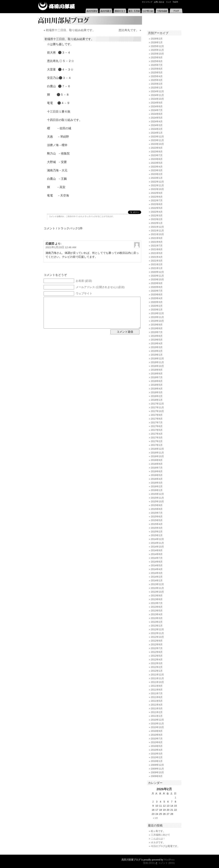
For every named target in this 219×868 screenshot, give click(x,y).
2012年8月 (157, 644)
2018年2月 (157, 396)
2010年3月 (157, 754)
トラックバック (89, 216)
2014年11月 (157, 543)
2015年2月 (157, 532)
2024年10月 (157, 99)
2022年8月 (157, 197)
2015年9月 (157, 505)
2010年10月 (157, 727)
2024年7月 (157, 110)
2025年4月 (157, 76)
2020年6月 (157, 295)
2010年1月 (157, 761)
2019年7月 (157, 332)
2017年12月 (157, 404)
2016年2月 (157, 486)
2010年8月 (157, 735)
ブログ (176, 11)
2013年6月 (157, 607)
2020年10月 (157, 279)
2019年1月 (157, 355)
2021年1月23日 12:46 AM (61, 247)
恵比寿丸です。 (129, 30)
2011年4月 (157, 705)
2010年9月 (157, 731)
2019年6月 (157, 336)
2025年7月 (157, 65)
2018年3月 (157, 392)
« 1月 (156, 818)
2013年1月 (157, 626)
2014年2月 (157, 577)
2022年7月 (157, 200)
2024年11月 (157, 95)
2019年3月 (157, 347)
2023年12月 (157, 136)
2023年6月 (157, 159)
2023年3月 (157, 170)
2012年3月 (157, 663)
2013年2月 (157, 622)
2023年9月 (157, 148)
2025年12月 (157, 46)
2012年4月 (157, 660)
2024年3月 (157, 125)
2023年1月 (157, 178)
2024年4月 (157, 121)
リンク (169, 2)
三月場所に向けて (160, 835)
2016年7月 (157, 468)
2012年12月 (157, 629)
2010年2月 (157, 757)
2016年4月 (157, 479)
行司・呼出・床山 (148, 11)
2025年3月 (157, 80)
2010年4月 (157, 750)
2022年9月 (157, 193)
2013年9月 (157, 596)
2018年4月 (157, 389)
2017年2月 (157, 441)
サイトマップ (147, 2)
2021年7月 (157, 246)
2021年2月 (157, 264)
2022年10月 (157, 189)
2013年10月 (157, 592)
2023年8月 (157, 152)
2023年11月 (157, 140)
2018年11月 (157, 362)
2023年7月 (157, 155)
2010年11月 (157, 723)
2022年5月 (157, 208)
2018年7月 (157, 377)
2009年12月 (157, 765)
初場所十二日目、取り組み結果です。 (71, 30)
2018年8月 (157, 374)
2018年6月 (157, 381)
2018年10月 (157, 366)
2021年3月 (157, 261)
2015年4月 (157, 524)
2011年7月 (157, 693)
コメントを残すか (56, 216)
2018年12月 (157, 358)
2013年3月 (157, 618)
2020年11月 (157, 276)
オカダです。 (158, 842)
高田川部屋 (57, 6)
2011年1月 (157, 716)
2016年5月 (157, 475)
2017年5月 (157, 430)
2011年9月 (157, 686)
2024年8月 (157, 106)
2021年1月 (157, 268)
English (175, 2)
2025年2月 (157, 84)
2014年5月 (157, 565)
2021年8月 (157, 242)
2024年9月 (157, 103)
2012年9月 (157, 641)
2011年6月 (157, 697)
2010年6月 (157, 742)
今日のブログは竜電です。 (165, 846)
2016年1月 (157, 490)
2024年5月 (157, 118)
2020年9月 (157, 283)
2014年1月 (157, 580)
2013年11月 (157, 588)
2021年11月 (157, 231)
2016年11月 (157, 453)
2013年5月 (157, 611)
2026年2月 (157, 39)
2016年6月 (157, 471)
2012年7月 (157, 648)
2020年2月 (157, 306)
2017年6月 (157, 426)
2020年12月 (157, 272)
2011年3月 (157, 708)
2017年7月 (157, 422)
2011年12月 (157, 675)
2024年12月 (157, 91)
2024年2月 (157, 129)
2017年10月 (157, 411)
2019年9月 (157, 325)
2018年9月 (157, 370)
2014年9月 (157, 550)
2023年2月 (157, 174)
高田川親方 (106, 11)
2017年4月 (157, 434)
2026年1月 (157, 42)
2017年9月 (157, 415)
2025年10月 (157, 54)
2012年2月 (157, 667)
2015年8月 (157, 509)
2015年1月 (157, 535)
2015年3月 (157, 528)
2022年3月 (157, 216)
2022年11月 (157, 185)
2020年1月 (157, 310)
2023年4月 (157, 167)
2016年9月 (157, 460)
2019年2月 (157, 351)
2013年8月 (157, 599)
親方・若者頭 (134, 11)
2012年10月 (157, 637)
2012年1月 (157, 671)
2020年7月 (157, 291)
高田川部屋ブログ (89, 20)
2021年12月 (157, 227)
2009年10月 (157, 772)
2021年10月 (157, 234)
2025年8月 (157, 61)
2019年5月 (157, 340)
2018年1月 (157, 400)
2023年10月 (157, 144)
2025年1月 (157, 88)
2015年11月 (157, 498)
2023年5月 (157, 163)
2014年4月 (157, 569)
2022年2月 (157, 219)
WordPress (169, 860)
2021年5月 (157, 253)
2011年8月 (157, 690)
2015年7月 (157, 513)
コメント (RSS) (166, 863)
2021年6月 (157, 249)
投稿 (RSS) (149, 863)
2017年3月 (157, 438)
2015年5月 (157, 520)
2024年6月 (157, 114)
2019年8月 (157, 328)
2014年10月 (157, 547)
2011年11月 (157, 678)
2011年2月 (157, 712)
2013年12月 (157, 584)
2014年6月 (157, 562)
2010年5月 (157, 746)
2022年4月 (157, 212)
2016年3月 (157, 483)
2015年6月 (157, 517)
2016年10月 (157, 456)
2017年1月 (157, 445)
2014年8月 (157, 554)
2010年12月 (157, 720)
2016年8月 (157, 464)
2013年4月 (157, 614)
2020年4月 (157, 298)
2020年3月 (157, 302)
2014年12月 (157, 539)
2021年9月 (157, 238)
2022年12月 (157, 182)
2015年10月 (157, 501)
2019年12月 (157, 313)
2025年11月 (157, 50)
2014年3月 (157, 573)
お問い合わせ (159, 2)
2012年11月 (157, 633)
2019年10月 (157, 321)
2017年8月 (157, 419)
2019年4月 (157, 343)
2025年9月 (157, 57)
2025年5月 (157, 73)
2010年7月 (157, 739)
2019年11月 (157, 317)
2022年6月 (157, 204)
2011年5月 (157, 701)
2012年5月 (157, 656)
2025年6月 (157, 69)
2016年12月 (157, 449)
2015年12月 (157, 494)
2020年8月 (157, 287)
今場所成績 (162, 11)
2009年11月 (157, 769)
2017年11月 (157, 407)
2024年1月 (157, 133)
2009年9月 (157, 776)
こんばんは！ (158, 839)
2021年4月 (157, 257)
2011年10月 (157, 682)
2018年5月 (157, 385)
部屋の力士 (120, 11)
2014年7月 (157, 558)
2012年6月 (157, 652)
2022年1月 (157, 223)
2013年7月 (157, 603)
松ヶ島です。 (158, 831)
